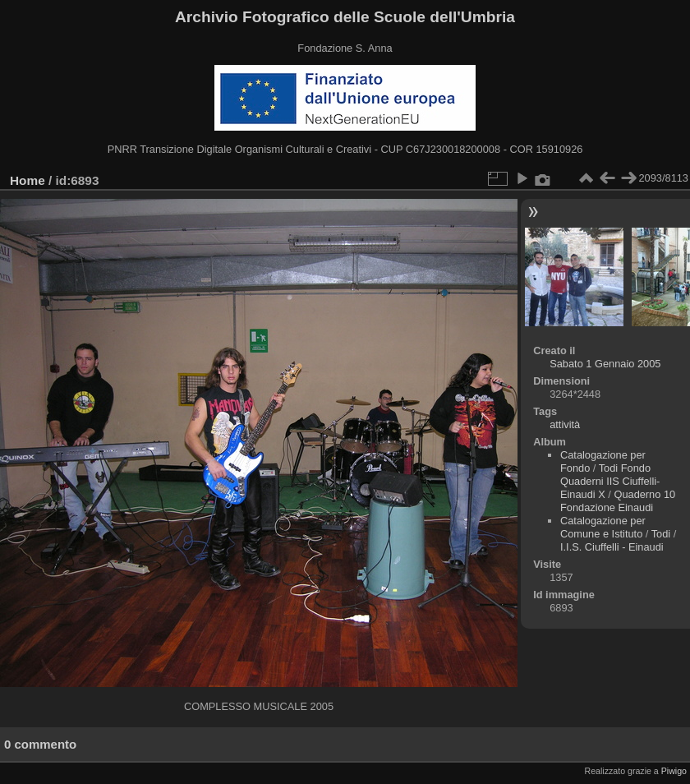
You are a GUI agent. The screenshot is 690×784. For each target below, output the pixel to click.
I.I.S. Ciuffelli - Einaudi (612, 547)
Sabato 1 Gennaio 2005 (605, 364)
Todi (661, 534)
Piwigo (674, 771)
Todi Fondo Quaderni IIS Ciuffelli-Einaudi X (610, 481)
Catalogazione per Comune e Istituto (603, 527)
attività (565, 424)
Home (28, 180)
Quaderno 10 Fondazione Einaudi (618, 501)
